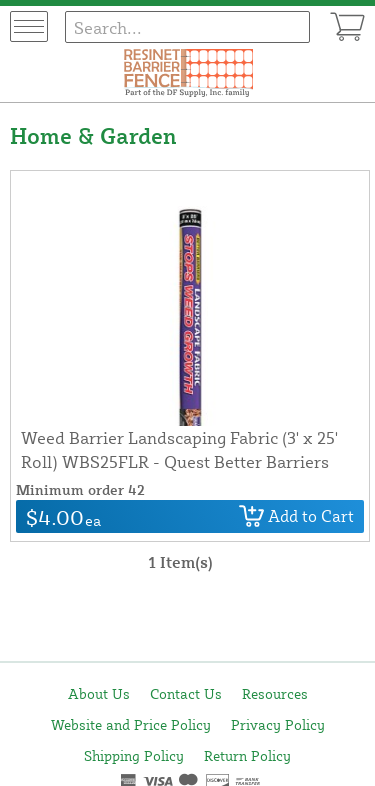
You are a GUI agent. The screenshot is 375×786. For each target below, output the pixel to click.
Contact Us (186, 693)
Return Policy (247, 755)
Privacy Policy (278, 724)
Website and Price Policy (131, 724)
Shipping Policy (134, 755)
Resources (275, 693)
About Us (99, 693)
